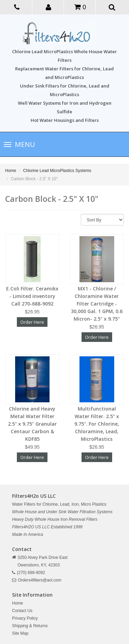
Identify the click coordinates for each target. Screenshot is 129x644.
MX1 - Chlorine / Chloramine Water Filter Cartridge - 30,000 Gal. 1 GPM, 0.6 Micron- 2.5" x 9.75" (97, 304)
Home (11, 171)
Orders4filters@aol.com (40, 580)
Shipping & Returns (30, 626)
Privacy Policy (25, 618)
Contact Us (22, 611)
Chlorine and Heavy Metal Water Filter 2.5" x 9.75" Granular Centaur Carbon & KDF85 (32, 424)
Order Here (32, 322)
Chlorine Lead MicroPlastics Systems (57, 171)
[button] (49, 7)
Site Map (20, 633)
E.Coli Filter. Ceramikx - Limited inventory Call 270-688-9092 (32, 296)
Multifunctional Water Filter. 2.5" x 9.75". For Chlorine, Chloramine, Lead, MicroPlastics (97, 424)
